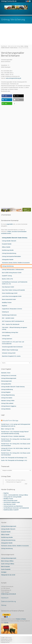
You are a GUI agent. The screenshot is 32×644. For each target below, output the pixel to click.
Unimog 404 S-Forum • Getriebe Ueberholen (13, 436)
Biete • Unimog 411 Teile (8, 429)
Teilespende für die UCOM (8, 575)
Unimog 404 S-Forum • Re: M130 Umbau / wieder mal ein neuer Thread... (15, 449)
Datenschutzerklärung (8, 601)
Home (22, 46)
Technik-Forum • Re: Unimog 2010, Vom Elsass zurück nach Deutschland (16, 440)
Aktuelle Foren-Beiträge (10, 420)
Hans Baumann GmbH (10, 504)
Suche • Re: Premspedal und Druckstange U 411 (14, 458)
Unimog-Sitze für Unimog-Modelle (12, 497)
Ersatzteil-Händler (6, 532)
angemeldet (10, 224)
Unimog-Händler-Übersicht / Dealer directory (13, 387)
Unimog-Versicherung (7, 548)
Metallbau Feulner (8, 499)
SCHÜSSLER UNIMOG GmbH (12, 502)
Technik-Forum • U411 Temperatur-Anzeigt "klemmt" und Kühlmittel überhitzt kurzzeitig (15, 433)
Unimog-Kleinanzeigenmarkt (9, 378)
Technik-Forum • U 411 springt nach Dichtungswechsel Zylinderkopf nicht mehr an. (16, 425)
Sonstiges (4, 572)
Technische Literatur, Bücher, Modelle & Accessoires (15, 546)
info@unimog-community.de (8, 594)
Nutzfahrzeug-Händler (7, 537)
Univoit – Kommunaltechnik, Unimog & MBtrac (16, 495)
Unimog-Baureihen (6, 384)
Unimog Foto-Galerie (7, 398)
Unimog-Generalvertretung (8, 540)
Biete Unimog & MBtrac (7, 561)
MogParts (6, 493)
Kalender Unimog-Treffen (8, 401)
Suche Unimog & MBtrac (8, 564)
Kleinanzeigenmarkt (6, 381)
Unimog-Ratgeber (6, 392)
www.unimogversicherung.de (13, 78)
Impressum (5, 598)
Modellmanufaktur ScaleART (11, 510)
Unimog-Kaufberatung (7, 389)
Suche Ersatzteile (6, 569)
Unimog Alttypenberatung (8, 395)
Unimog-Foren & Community (9, 376)
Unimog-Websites (6, 409)
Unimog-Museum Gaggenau (9, 406)
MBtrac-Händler (5, 535)
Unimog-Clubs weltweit (7, 403)
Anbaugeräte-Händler (7, 543)
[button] (7, 96)
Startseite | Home (6, 373)
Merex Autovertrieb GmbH (10, 501)
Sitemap (4, 605)
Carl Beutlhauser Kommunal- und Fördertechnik (16, 508)
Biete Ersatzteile (5, 567)
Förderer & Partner (21, 619)
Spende (6, 623)
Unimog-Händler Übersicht (8, 529)
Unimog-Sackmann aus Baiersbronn (13, 506)
